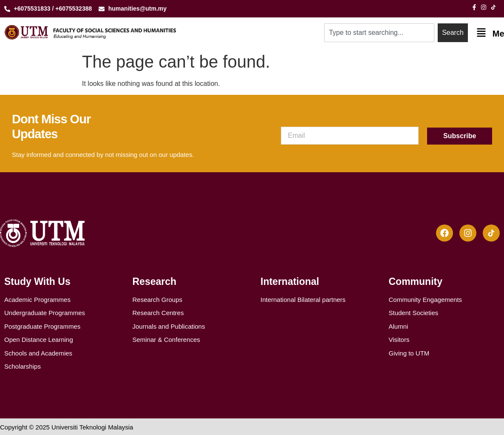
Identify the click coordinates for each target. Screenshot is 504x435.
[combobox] (379, 33)
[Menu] (481, 33)
